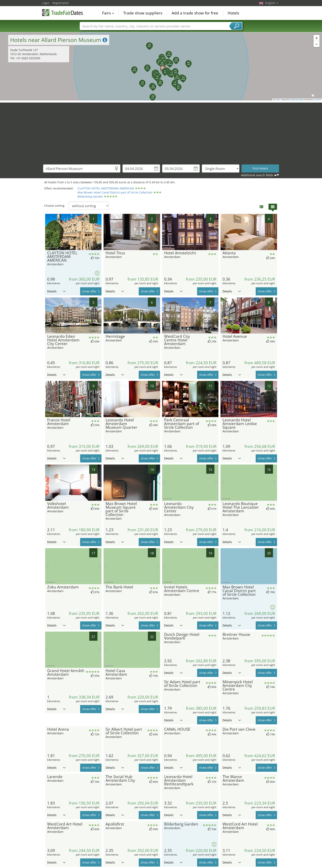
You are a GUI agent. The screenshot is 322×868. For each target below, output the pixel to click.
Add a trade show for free (195, 13)
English (272, 3)
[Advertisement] (161, 131)
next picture (99, 232)
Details (56, 291)
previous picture (47, 232)
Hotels (233, 13)
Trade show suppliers (143, 13)
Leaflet (277, 99)
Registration (61, 3)
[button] (161, 66)
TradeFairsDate (62, 13)
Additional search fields (257, 175)
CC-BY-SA (318, 99)
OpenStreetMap (297, 99)
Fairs (108, 13)
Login (46, 3)
